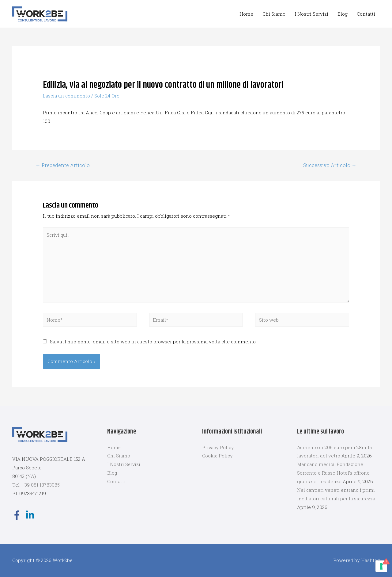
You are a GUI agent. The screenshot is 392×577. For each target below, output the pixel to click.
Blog (343, 14)
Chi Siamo (274, 14)
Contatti (366, 14)
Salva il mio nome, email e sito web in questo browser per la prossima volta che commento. (153, 342)
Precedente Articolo (63, 165)
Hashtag (370, 560)
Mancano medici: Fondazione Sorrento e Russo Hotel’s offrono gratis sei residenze (333, 473)
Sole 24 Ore (107, 96)
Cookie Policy (218, 456)
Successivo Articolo (330, 165)
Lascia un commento (66, 96)
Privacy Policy (218, 447)
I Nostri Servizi (311, 14)
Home (246, 14)
